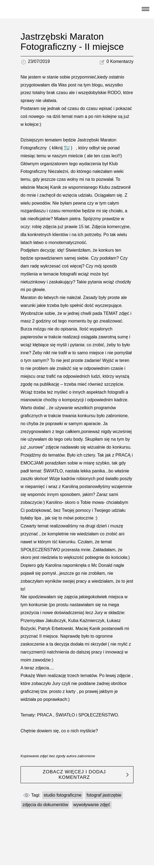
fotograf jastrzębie (104, 795)
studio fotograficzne (63, 795)
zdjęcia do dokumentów (45, 805)
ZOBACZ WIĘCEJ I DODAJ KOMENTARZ (74, 775)
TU (67, 148)
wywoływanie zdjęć (92, 805)
